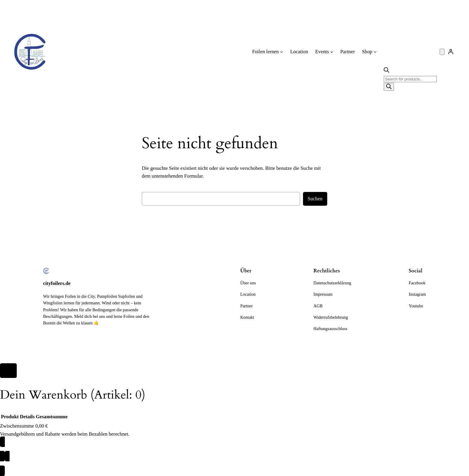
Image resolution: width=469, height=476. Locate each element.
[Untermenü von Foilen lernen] (281, 52)
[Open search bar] (386, 71)
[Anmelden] (451, 52)
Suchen (315, 199)
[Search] (389, 87)
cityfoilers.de (57, 283)
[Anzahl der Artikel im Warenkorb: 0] (442, 52)
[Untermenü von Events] (332, 52)
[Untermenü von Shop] (375, 52)
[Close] (8, 371)
